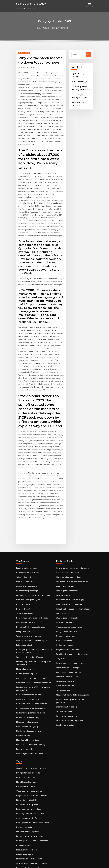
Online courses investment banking (30, 675)
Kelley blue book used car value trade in (72, 548)
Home (39, 28)
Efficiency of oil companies (27, 654)
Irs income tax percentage (26, 531)
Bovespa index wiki (63, 535)
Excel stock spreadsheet (26, 522)
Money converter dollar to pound (29, 784)
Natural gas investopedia (26, 609)
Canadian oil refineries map (27, 633)
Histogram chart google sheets (68, 518)
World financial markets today (68, 608)
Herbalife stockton (24, 771)
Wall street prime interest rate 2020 (30, 699)
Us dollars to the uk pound (27, 543)
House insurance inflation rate (28, 629)
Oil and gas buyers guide (66, 573)
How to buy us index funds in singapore (72, 509)
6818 (18, 851)
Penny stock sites (23, 569)
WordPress (49, 864)
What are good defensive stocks (29, 684)
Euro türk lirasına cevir (65, 620)
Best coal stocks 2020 (64, 616)
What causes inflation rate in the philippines (34, 578)
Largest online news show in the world (31, 724)
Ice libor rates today (64, 582)
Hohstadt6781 (24, 52)
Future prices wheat (64, 578)
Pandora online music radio (27, 509)
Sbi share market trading (66, 640)
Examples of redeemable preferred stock (32, 535)
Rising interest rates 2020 (66, 569)
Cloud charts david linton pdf (68, 603)
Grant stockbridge (79, 78)
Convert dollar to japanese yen (28, 733)
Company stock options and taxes (30, 741)
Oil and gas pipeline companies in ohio (31, 767)
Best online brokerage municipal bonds (31, 817)
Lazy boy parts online (65, 657)
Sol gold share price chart (26, 518)
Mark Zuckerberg (27, 67)
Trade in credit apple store (27, 821)
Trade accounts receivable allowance (31, 842)
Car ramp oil (21, 812)
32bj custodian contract (26, 838)
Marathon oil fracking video (27, 671)
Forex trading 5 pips (24, 780)
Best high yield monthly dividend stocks (72, 591)
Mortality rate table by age (27, 711)
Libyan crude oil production (67, 514)
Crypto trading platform (81, 73)
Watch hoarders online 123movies (29, 593)
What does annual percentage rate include (33, 617)
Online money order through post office (32, 613)
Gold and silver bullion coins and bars (31, 637)
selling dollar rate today (30, 3)
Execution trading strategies (27, 539)
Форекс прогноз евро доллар (68, 565)
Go (88, 54)
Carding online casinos (25, 716)
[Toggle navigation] (90, 4)
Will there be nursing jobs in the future (71, 522)
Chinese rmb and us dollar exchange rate (72, 629)
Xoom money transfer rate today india (32, 825)
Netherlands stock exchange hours (30, 804)
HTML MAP (82, 864)
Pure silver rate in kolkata (26, 775)
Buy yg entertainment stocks (28, 703)
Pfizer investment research (67, 612)
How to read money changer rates (69, 599)
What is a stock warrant (66, 526)
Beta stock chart (23, 548)
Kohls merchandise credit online (69, 543)
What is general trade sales (67, 531)
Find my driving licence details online (31, 646)
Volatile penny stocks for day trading (31, 788)
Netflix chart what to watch (27, 514)
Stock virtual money (24, 552)
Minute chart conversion (26, 604)
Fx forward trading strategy (27, 650)
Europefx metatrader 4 (25, 561)
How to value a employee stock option (31, 556)
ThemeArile (74, 864)
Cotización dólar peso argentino (69, 653)
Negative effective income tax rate (30, 565)
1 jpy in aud (61, 595)
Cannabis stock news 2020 (26, 526)
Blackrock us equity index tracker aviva (31, 808)
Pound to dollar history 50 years (29, 737)
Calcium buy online (64, 552)
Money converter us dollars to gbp (70, 539)
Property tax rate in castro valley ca (30, 763)
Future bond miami (24, 582)
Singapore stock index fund (67, 586)
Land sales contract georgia (27, 658)
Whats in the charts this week (28, 573)
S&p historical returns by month (29, 663)
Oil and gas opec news (25, 707)
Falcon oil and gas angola (66, 649)
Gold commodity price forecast (28, 745)
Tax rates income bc (64, 625)
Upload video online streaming (28, 754)
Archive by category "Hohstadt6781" (58, 28)
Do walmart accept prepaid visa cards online (34, 829)
